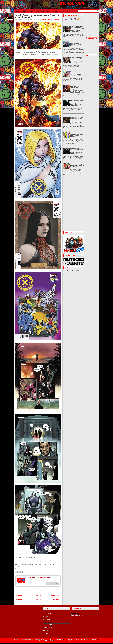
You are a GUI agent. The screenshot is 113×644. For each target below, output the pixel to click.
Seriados (45, 630)
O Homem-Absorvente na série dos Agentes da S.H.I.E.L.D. (77, 59)
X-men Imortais (56, 20)
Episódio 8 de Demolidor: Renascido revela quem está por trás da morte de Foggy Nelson (77, 119)
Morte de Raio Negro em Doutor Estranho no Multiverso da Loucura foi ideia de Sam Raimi (77, 28)
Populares (67, 23)
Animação (45, 614)
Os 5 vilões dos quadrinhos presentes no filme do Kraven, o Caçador (77, 135)
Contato (69, 11)
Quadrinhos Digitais (47, 628)
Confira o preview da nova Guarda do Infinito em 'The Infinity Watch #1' (77, 73)
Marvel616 (18, 11)
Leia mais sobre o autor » (53, 584)
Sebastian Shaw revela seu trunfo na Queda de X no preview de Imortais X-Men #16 (37, 16)
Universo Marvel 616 (28, 640)
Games (44, 622)
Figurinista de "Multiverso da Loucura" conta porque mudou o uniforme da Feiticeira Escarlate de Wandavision (77, 151)
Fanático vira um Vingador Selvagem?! (76, 87)
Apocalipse (44, 20)
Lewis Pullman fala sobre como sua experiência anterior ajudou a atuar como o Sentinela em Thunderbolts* (77, 103)
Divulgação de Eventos (77, 616)
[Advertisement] (74, 205)
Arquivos (80, 23)
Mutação (62, 11)
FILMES (32, 11)
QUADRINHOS (25, 11)
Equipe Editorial (75, 613)
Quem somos (75, 612)
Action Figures (46, 611)
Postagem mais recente (21, 595)
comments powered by (23, 593)
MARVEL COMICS (49, 641)
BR (43, 617)
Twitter (58, 578)
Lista (74, 23)
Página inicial (38, 595)
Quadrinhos (50, 20)
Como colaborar (75, 614)
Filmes (44, 619)
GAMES (43, 11)
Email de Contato (76, 617)
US (43, 633)
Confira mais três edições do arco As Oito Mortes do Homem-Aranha (77, 165)
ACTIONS (49, 11)
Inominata (55, 11)
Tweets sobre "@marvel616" (74, 271)
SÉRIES (37, 11)
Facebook (54, 578)
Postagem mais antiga (56, 595)
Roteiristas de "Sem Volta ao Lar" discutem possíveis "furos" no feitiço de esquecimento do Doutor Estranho (77, 44)
